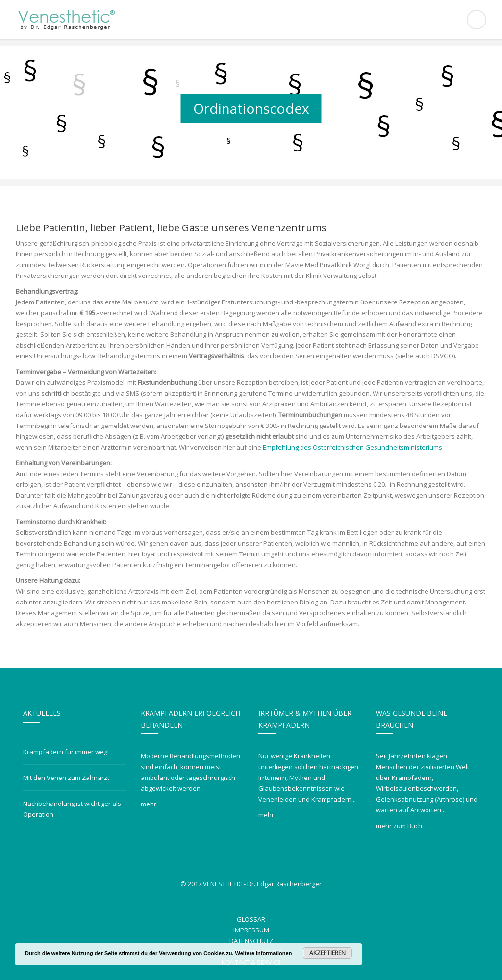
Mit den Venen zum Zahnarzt (66, 778)
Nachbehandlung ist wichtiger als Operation (72, 809)
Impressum (251, 930)
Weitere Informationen (263, 953)
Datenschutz (251, 941)
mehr (149, 804)
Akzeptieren (327, 953)
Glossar (251, 919)
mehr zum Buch (399, 826)
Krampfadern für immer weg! (66, 752)
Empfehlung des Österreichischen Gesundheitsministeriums (352, 447)
